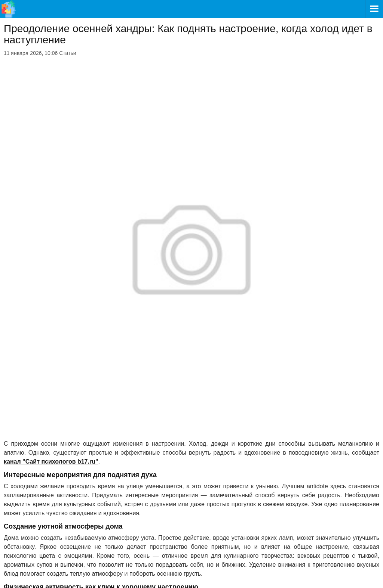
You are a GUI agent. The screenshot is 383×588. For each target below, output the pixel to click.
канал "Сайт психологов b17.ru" (51, 462)
